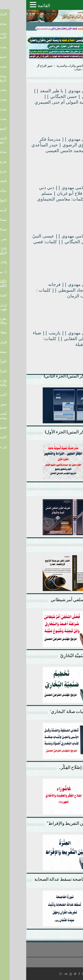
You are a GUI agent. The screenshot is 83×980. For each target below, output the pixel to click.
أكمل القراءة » (68, 115)
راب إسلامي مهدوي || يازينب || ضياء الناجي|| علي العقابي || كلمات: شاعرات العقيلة (42, 339)
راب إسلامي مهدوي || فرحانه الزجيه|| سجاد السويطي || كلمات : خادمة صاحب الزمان (44, 290)
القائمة (18, 6)
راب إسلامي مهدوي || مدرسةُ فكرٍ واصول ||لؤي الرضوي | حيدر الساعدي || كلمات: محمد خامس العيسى (42, 145)
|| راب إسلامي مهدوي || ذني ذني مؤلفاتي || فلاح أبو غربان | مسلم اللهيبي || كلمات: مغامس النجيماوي (45, 193)
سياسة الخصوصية (72, 960)
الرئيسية (76, 66)
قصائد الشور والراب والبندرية (48, 66)
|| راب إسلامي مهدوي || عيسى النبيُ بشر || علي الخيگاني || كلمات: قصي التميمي (42, 242)
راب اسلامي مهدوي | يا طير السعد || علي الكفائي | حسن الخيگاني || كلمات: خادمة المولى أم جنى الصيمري (43, 96)
